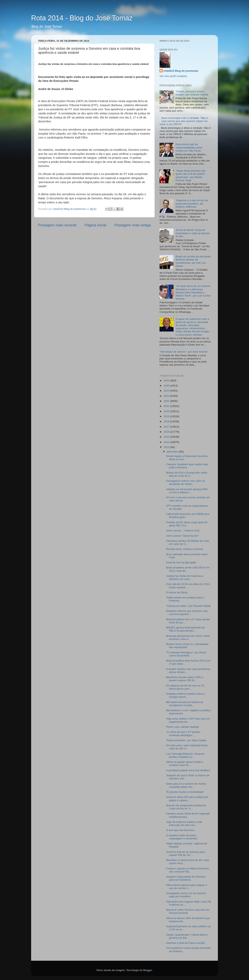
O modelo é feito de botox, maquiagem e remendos (182, 837)
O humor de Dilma (177, 592)
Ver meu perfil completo (173, 76)
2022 (167, 401)
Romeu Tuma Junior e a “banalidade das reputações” (187, 646)
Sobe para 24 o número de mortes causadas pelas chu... (186, 785)
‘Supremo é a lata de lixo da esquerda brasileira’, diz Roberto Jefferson (192, 203)
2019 (167, 416)
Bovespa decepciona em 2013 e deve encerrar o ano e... (188, 637)
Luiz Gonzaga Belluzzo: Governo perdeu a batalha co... (185, 755)
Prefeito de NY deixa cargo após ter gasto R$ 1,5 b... (187, 524)
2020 (167, 411)
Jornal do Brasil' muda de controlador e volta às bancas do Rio (193, 233)
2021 (167, 406)
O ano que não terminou (180, 830)
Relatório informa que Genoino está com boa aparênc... (187, 613)
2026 (167, 381)
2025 (167, 386)
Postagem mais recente (57, 225)
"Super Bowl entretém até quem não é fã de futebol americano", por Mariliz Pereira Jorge (190, 176)
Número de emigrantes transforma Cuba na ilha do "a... (186, 807)
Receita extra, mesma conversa (185, 549)
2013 (167, 447)
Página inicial (95, 225)
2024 (167, 391)
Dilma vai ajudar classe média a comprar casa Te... (185, 763)
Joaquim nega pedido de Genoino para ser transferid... (186, 878)
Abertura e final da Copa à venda (185, 943)
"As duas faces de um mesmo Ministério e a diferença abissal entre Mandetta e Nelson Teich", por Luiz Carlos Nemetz (193, 292)
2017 (167, 427)
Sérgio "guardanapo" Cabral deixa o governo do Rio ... (187, 936)
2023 (167, 396)
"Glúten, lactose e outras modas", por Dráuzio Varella (192, 93)
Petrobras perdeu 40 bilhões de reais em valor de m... (188, 542)
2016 (167, 432)
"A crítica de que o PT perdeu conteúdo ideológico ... (183, 733)
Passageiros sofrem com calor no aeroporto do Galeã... (186, 482)
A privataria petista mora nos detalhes (188, 770)
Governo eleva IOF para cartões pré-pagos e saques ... (188, 799)
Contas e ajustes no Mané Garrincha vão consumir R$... (188, 870)
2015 (167, 437)
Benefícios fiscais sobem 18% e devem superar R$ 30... (185, 679)
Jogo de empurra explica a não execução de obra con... (184, 823)
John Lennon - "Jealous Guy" (183, 531)
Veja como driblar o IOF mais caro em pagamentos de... (188, 720)
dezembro (173, 452)
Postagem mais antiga (133, 225)
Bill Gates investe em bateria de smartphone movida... (185, 704)
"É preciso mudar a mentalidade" (185, 792)
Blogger (148, 970)
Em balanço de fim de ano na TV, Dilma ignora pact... (185, 687)
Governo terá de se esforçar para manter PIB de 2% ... (185, 853)
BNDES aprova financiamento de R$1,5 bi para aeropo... (185, 629)
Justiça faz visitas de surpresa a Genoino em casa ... (185, 577)
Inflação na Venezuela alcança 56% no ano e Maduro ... (187, 491)
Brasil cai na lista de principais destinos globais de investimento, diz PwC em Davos (193, 261)
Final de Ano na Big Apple (181, 562)
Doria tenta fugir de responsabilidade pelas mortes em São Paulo (189, 147)
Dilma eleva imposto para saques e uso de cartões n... (187, 887)
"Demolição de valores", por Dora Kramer (184, 352)
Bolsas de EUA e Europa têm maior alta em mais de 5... (187, 474)
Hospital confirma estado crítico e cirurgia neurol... (186, 695)
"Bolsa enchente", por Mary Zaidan (186, 740)
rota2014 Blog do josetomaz (181, 71)
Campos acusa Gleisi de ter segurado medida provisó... (188, 815)
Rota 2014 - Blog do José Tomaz (82, 18)
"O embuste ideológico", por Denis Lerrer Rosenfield (186, 654)
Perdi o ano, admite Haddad (182, 727)
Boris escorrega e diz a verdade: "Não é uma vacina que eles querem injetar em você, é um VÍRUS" (184, 121)
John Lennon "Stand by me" (182, 536)
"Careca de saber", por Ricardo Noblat (188, 606)
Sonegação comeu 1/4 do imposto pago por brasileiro (186, 895)
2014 (167, 442)
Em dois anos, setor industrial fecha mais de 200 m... (187, 747)
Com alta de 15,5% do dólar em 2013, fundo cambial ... (188, 586)
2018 (167, 421)
